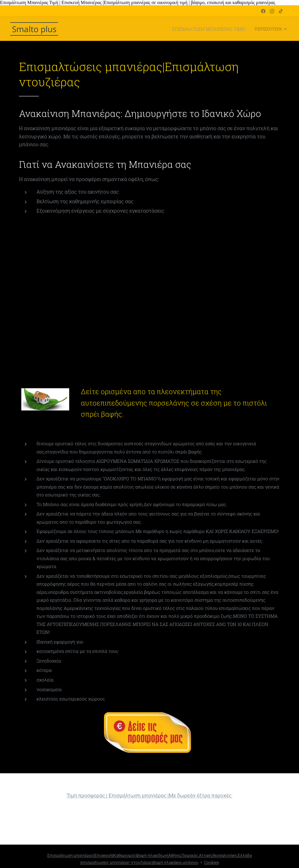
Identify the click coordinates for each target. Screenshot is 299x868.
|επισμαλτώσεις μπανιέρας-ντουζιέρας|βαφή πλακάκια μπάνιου (139, 862)
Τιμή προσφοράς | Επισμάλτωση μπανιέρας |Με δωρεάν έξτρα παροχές (150, 795)
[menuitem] (121, 29)
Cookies (212, 862)
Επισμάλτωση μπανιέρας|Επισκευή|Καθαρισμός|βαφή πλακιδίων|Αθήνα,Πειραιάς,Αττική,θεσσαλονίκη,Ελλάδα (150, 855)
